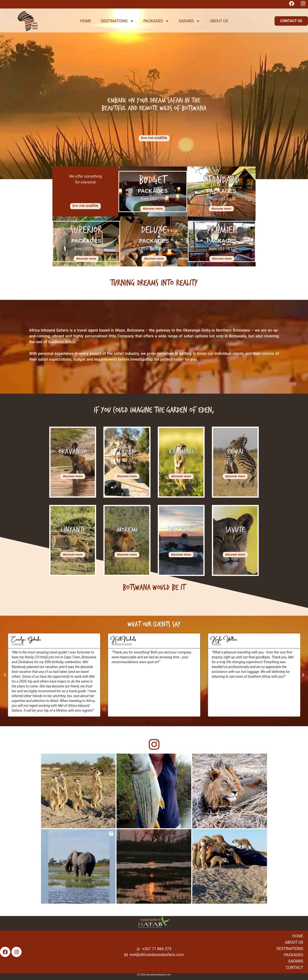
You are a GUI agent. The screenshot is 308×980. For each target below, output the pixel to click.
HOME (86, 21)
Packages (293, 955)
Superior (86, 230)
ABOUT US (219, 21)
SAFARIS (190, 21)
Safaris (296, 961)
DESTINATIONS (117, 21)
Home (298, 936)
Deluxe (154, 230)
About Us (294, 942)
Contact (294, 968)
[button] (291, 21)
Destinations (290, 949)
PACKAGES (156, 21)
